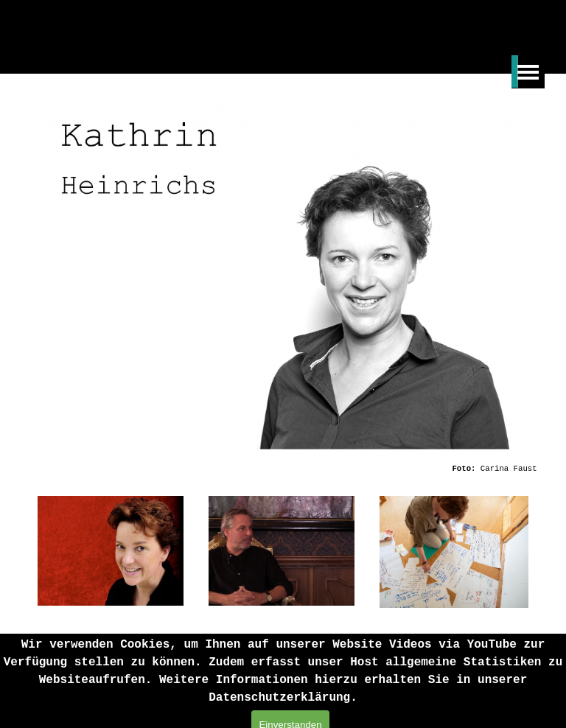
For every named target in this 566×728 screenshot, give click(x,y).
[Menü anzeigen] (528, 72)
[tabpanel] (390, 468)
